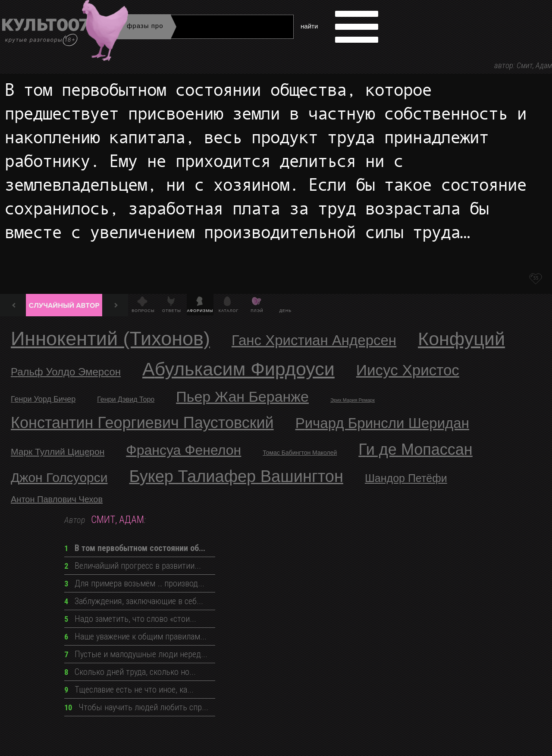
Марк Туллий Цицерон (58, 452)
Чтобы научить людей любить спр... (136, 707)
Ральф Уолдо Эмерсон (66, 372)
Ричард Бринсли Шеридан (382, 423)
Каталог (229, 311)
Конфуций (461, 339)
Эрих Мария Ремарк (353, 400)
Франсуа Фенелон (183, 450)
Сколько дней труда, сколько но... (130, 672)
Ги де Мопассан (415, 449)
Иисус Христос (408, 370)
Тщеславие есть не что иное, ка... (129, 690)
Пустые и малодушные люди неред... (136, 654)
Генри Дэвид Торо (126, 399)
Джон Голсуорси (59, 477)
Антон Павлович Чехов (57, 499)
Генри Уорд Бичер (43, 399)
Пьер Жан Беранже (242, 397)
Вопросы (143, 311)
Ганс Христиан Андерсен (314, 340)
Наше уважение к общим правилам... (135, 636)
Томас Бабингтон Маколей (300, 453)
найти (309, 26)
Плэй (257, 311)
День (286, 311)
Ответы (172, 311)
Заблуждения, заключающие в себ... (134, 601)
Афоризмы (200, 311)
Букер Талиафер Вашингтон (236, 476)
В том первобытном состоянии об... (135, 548)
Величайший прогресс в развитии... (133, 566)
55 (536, 278)
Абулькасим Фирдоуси (238, 369)
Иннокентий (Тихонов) (110, 339)
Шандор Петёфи (406, 478)
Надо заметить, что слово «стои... (130, 619)
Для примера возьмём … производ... (134, 583)
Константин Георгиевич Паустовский (142, 423)
